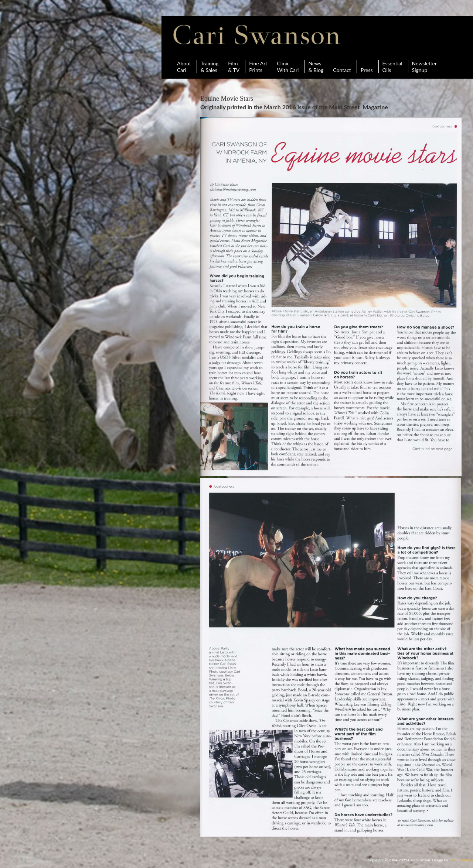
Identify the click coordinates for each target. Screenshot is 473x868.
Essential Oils (392, 66)
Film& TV (234, 66)
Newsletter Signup (424, 66)
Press (367, 66)
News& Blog (316, 66)
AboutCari (184, 66)
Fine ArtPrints (258, 66)
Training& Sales (210, 66)
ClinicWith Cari (288, 66)
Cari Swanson (257, 35)
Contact (342, 66)
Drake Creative (461, 860)
